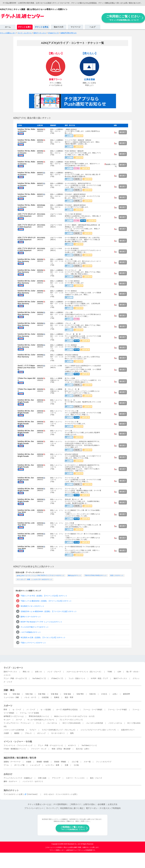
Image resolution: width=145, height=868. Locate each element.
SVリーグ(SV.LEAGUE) (72, 723)
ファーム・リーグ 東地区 (93, 710)
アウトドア (56, 778)
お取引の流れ (89, 804)
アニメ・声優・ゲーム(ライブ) (15, 678)
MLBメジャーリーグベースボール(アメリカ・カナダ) (74, 716)
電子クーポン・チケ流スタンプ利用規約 (103, 808)
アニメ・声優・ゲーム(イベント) (50, 745)
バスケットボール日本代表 (14, 730)
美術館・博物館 (60, 762)
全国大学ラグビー (128, 730)
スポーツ (8, 706)
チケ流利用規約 (60, 804)
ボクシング (41, 733)
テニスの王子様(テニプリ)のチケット (35, 627)
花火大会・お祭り (83, 749)
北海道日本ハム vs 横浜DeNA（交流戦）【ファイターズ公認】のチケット (49, 611)
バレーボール (52, 723)
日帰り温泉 (42, 778)
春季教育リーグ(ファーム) (13, 716)
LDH (119, 672)
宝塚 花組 (16, 694)
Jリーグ (19, 720)
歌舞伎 (57, 697)
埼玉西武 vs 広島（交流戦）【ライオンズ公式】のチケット (43, 637)
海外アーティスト (120, 678)
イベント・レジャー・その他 (18, 742)
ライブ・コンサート (13, 668)
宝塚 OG (93, 694)
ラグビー (33, 730)
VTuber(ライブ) (57, 678)
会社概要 (101, 804)
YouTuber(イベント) (89, 745)
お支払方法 (112, 804)
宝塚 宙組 (67, 694)
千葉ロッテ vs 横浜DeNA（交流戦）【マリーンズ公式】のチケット (46, 601)
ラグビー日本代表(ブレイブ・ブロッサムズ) (58, 730)
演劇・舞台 (9, 690)
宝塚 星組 (54, 694)
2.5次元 (104, 694)
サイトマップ (52, 808)
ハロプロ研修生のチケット (31, 632)
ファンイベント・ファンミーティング (18, 745)
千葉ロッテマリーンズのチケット (33, 643)
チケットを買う (25, 27)
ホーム (8, 27)
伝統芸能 (45, 697)
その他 (76, 765)
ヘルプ (92, 27)
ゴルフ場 (75, 762)
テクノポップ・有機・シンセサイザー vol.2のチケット (34, 579)
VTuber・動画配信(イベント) (15, 749)
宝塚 (5, 694)
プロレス (28, 733)
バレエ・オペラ (30, 697)
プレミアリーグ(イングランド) (71, 720)
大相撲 (6, 733)
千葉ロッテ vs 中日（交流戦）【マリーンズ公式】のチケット (44, 596)
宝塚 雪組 (42, 694)
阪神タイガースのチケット (31, 617)
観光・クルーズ (96, 778)
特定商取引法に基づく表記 (72, 808)
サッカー (7, 720)
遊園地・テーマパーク (12, 762)
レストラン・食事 (52, 765)
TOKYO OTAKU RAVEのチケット (96, 575)
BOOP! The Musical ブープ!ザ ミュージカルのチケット (41, 622)
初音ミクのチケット (117, 575)
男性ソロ (26, 672)
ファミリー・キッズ (39, 749)
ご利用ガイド (75, 804)
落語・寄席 (69, 697)
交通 (66, 765)
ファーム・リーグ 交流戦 (29, 713)
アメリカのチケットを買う (14, 794)
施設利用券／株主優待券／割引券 (20, 758)
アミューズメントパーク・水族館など (18, 778)
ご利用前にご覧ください (123, 18)
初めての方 (59, 27)
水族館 (29, 762)
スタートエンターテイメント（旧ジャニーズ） (84, 672)
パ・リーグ (31, 710)
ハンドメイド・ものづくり (33, 781)
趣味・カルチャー (10, 781)
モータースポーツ (58, 733)
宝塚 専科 (80, 694)
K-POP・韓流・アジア (100, 678)
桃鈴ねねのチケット (74, 575)
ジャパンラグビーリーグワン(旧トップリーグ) (98, 730)
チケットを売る (42, 27)
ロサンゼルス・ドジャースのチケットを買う (61, 794)
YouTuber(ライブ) (39, 678)
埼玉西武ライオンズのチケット (32, 606)
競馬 (72, 733)
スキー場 (87, 762)
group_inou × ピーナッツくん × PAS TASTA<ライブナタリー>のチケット (41, 575)
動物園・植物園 (43, 762)
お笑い (115, 694)
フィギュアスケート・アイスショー (17, 723)
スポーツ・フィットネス (75, 778)
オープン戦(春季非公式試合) (67, 710)
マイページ (76, 27)
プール (6, 765)
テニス (39, 723)
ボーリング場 (19, 765)
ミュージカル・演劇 (11, 697)
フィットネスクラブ (104, 762)
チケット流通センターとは (39, 804)
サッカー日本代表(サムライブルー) (41, 720)
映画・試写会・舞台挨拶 (61, 749)
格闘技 (17, 733)
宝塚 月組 (29, 694)
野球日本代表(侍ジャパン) (39, 716)
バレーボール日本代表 (94, 723)
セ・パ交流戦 (46, 710)
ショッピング (35, 765)
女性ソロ (38, 672)
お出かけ (8, 774)
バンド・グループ (54, 672)
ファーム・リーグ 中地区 (117, 710)
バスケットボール (115, 723)
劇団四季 (127, 694)
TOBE (110, 672)
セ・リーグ (17, 710)
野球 (5, 710)
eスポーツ (72, 745)
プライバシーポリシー (34, 808)
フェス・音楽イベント (77, 678)
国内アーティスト (10, 672)
